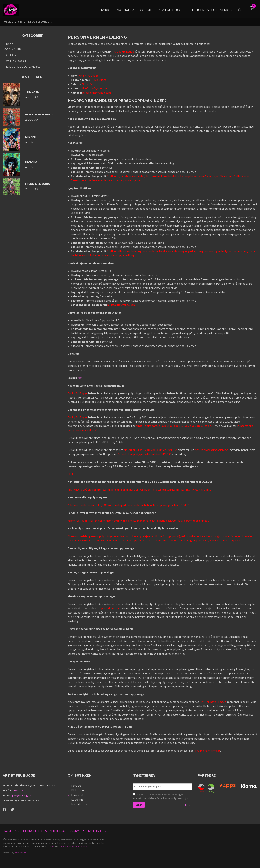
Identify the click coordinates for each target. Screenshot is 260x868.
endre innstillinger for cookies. (73, 847)
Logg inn (77, 800)
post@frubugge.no (22, 795)
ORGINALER (13, 49)
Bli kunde (78, 790)
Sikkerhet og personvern (65, 831)
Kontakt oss (79, 804)
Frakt (7, 831)
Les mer (189, 805)
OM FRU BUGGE (16, 61)
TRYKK (9, 44)
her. (80, 378)
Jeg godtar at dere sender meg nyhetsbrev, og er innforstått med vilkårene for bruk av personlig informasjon (161, 797)
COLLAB (10, 55)
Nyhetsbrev (97, 831)
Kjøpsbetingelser (28, 831)
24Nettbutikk (20, 853)
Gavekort (77, 795)
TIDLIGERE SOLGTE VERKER (23, 67)
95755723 (18, 790)
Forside (76, 786)
